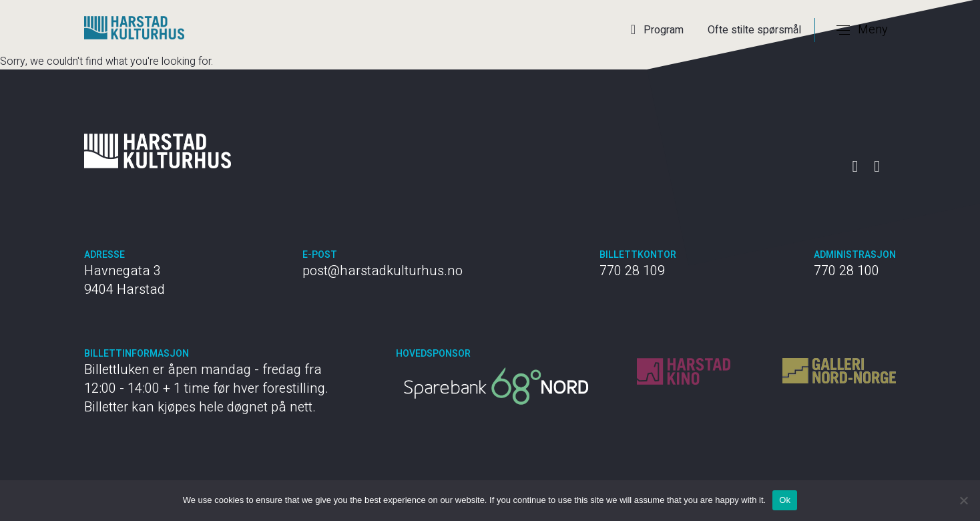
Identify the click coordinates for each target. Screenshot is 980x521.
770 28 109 (632, 271)
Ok (785, 500)
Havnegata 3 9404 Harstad (125, 280)
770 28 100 (846, 271)
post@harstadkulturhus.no (383, 271)
